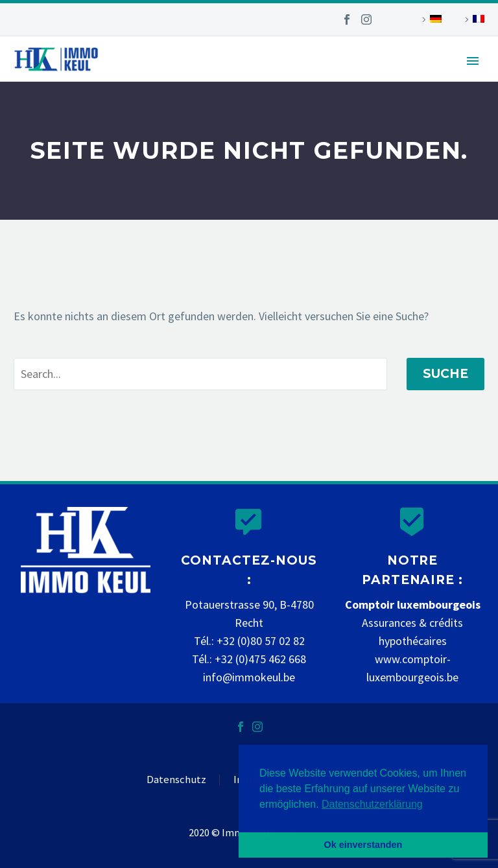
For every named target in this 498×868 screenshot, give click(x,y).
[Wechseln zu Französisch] (473, 19)
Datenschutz (176, 780)
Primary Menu (473, 61)
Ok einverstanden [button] (363, 845)
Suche (445, 374)
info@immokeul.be (249, 677)
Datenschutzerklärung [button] (372, 804)
